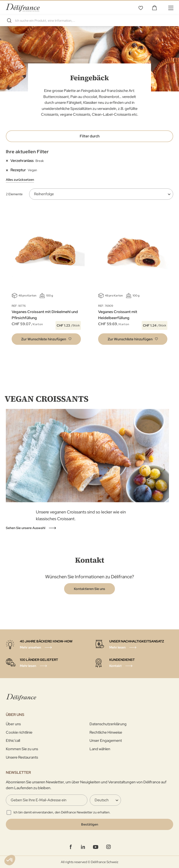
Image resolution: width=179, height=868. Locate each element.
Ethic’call (13, 741)
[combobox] (89, 21)
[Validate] (89, 824)
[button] (46, 339)
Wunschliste (141, 8)
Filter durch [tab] (90, 136)
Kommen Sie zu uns (22, 749)
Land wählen (100, 749)
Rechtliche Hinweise (106, 732)
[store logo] (23, 8)
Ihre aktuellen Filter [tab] (27, 152)
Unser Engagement (106, 741)
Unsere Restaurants (22, 757)
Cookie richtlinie (19, 732)
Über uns (13, 724)
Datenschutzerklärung (108, 724)
